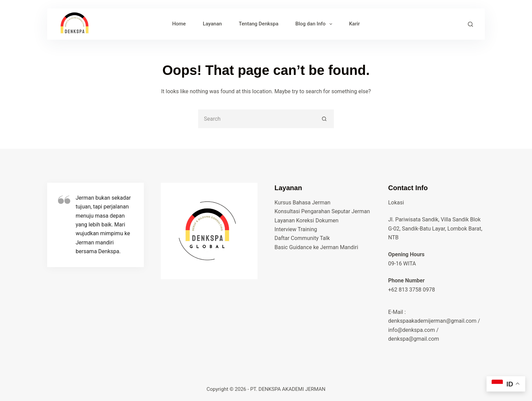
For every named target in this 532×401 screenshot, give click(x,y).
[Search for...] (257, 119)
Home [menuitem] (179, 24)
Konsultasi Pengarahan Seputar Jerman (322, 211)
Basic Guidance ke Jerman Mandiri (316, 247)
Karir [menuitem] (355, 24)
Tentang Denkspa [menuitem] (259, 24)
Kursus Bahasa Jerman (302, 203)
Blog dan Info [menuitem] (315, 24)
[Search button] (325, 119)
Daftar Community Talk (302, 238)
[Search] (470, 24)
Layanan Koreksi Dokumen (307, 220)
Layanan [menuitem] (212, 24)
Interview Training (296, 229)
